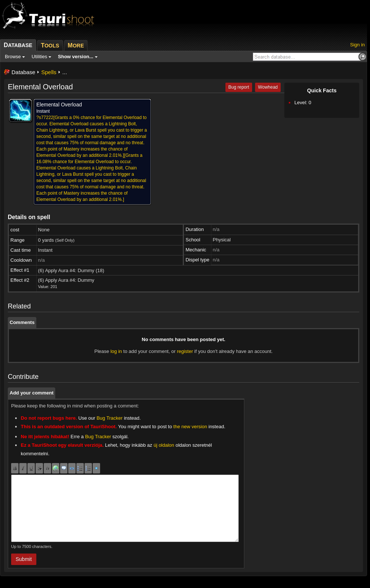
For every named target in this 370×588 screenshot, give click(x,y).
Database (23, 72)
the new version (190, 427)
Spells (49, 72)
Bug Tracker (109, 418)
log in (116, 351)
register (185, 351)
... (65, 72)
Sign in (357, 45)
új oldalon (164, 445)
